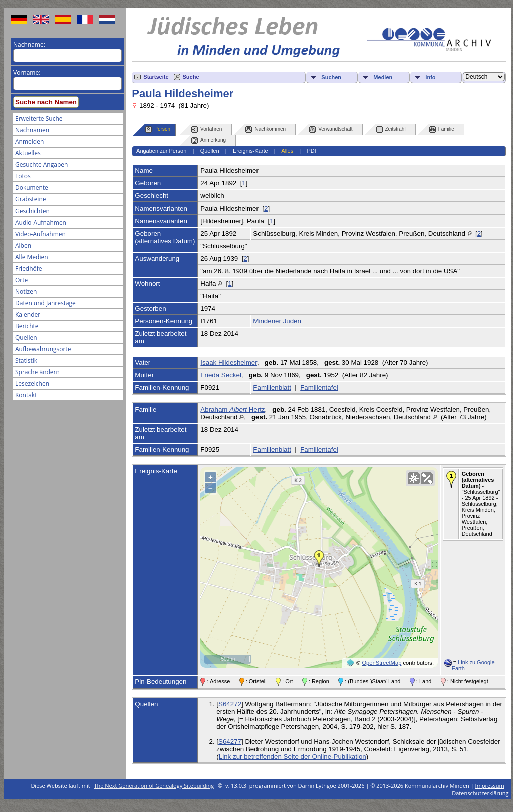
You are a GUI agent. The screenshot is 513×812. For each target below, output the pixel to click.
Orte (21, 280)
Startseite (156, 77)
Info (430, 77)
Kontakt (26, 395)
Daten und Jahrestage (45, 303)
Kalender (28, 315)
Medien (383, 77)
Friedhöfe (29, 268)
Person (158, 130)
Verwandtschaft (331, 130)
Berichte (27, 326)
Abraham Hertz (232, 409)
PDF (312, 151)
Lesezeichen (32, 384)
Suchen (331, 77)
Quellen (26, 338)
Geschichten (32, 211)
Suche (191, 77)
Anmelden (29, 142)
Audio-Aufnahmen (41, 222)
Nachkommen (266, 130)
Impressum (490, 786)
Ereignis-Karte (250, 151)
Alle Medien (32, 257)
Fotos (23, 176)
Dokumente (32, 188)
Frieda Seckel (221, 375)
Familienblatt (272, 388)
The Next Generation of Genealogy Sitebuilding (154, 786)
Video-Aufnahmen (40, 234)
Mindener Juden (277, 321)
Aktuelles (28, 153)
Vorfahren (207, 130)
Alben (23, 245)
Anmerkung (209, 141)
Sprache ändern (37, 372)
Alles (287, 151)
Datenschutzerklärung (480, 793)
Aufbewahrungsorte (43, 349)
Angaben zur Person (161, 151)
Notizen (26, 291)
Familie (442, 130)
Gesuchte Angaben (41, 165)
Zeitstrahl (391, 130)
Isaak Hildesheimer (229, 363)
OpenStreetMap (381, 663)
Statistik (26, 361)
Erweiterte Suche (39, 119)
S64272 (230, 704)
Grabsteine (31, 199)
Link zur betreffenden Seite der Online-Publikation (293, 757)
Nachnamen (32, 130)
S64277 (230, 742)
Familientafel (319, 388)
